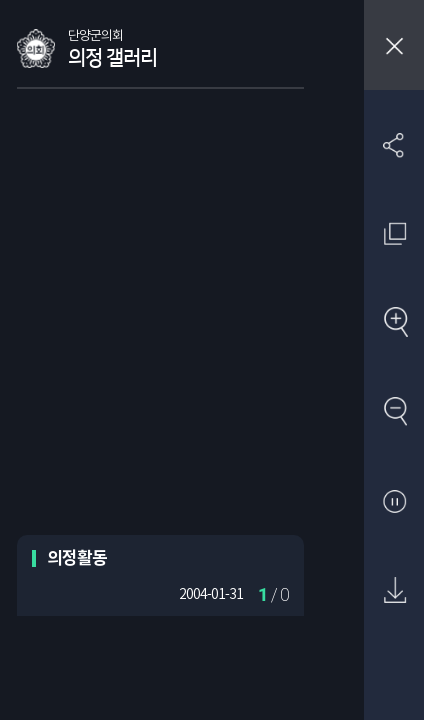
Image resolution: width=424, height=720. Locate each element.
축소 (394, 412)
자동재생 (394, 502)
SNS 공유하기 (394, 144)
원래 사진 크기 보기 (394, 233)
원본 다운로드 (394, 591)
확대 (394, 323)
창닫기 (394, 45)
